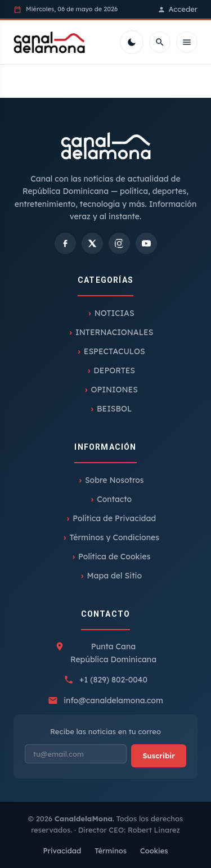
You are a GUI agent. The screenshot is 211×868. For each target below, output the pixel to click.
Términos (111, 851)
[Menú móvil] (187, 42)
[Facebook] (65, 243)
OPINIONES (114, 390)
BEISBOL (114, 409)
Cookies (154, 851)
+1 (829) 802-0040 (113, 680)
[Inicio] (49, 42)
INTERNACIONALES (114, 332)
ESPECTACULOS (115, 351)
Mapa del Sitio (114, 576)
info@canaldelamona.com (113, 700)
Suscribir (159, 756)
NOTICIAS (115, 313)
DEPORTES (114, 370)
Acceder (178, 9)
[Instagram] (119, 243)
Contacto (114, 499)
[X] (92, 243)
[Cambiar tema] (132, 42)
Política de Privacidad (114, 518)
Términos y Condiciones (115, 537)
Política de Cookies (114, 557)
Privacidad (62, 851)
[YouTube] (146, 243)
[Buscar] (160, 42)
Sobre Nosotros (115, 480)
